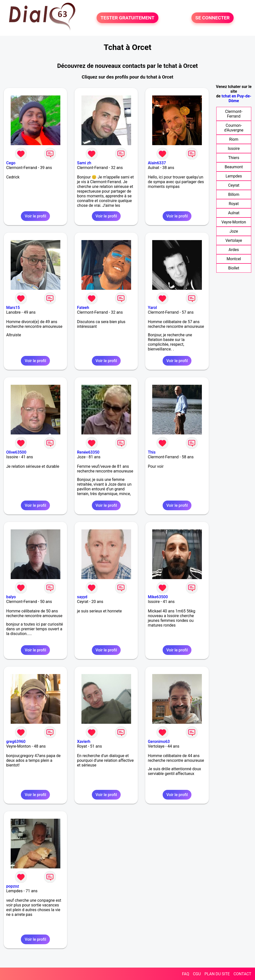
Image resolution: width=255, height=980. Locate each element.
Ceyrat (234, 185)
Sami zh (84, 163)
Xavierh (84, 742)
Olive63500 (16, 452)
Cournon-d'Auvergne (234, 128)
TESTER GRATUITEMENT (127, 18)
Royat (234, 204)
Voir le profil (35, 216)
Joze (234, 231)
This (152, 452)
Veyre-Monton (234, 222)
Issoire (234, 149)
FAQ (186, 974)
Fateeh (83, 308)
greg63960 (16, 742)
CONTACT (242, 974)
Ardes (234, 250)
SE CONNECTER (213, 18)
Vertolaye (234, 240)
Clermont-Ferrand (234, 114)
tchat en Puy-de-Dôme (236, 98)
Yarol (152, 308)
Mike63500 (158, 597)
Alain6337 (157, 163)
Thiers (234, 158)
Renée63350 (88, 452)
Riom (234, 139)
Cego (11, 163)
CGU (197, 974)
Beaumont (234, 167)
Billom (234, 194)
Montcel (234, 259)
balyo (11, 597)
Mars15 (13, 308)
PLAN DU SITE (217, 974)
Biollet (234, 268)
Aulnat (234, 213)
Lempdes (234, 176)
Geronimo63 (159, 742)
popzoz (13, 886)
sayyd (82, 597)
